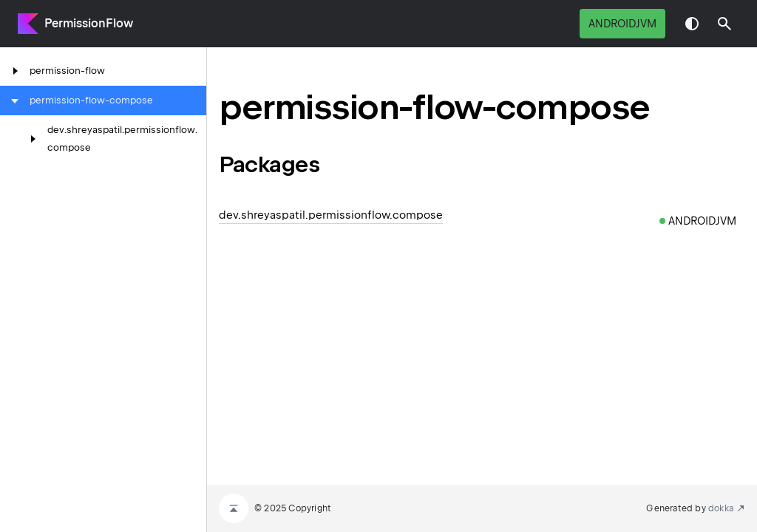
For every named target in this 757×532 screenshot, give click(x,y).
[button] (724, 24)
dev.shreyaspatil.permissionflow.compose (331, 215)
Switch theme (692, 24)
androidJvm (622, 24)
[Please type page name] (724, 24)
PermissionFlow (89, 23)
